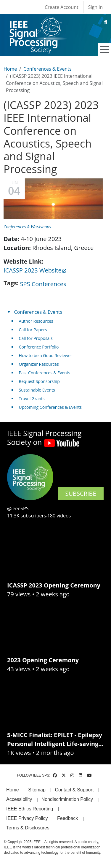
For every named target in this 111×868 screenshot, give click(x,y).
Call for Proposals (36, 338)
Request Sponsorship (39, 381)
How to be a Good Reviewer (46, 355)
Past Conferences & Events (45, 373)
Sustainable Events (37, 390)
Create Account (62, 7)
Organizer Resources (39, 364)
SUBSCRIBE (81, 494)
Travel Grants (32, 399)
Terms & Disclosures (28, 828)
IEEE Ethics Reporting (30, 809)
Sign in (95, 7)
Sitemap (37, 790)
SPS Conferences (43, 284)
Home (10, 69)
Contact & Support (74, 790)
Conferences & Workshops (27, 227)
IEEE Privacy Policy (27, 818)
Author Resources (36, 321)
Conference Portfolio (39, 347)
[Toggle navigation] (105, 50)
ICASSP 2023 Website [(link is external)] (35, 270)
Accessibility (19, 799)
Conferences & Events (47, 69)
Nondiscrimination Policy (67, 799)
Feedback (67, 818)
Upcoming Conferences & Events (50, 407)
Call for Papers (33, 330)
